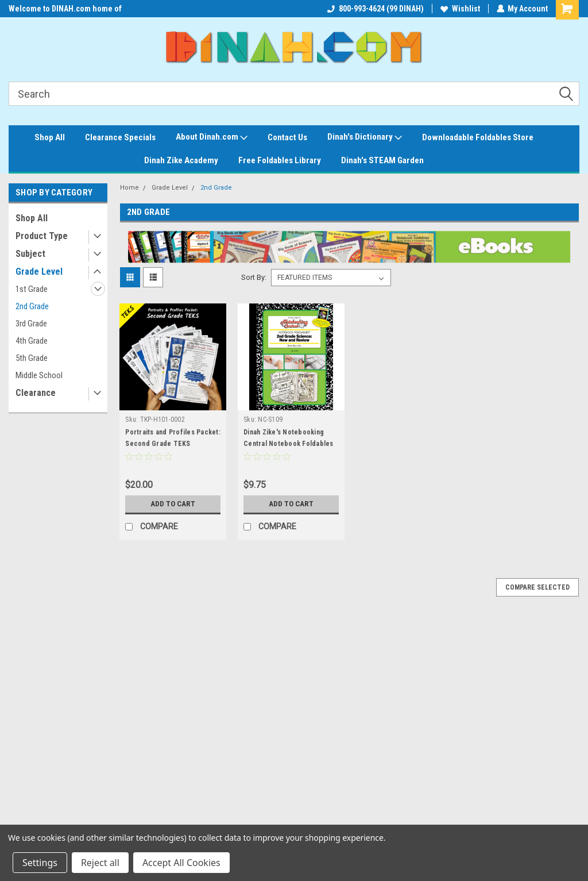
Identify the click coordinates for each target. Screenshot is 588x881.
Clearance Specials (120, 137)
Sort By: (254, 277)
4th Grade (32, 341)
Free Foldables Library (280, 160)
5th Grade (32, 358)
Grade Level (39, 272)
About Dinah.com (212, 137)
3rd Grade (31, 324)
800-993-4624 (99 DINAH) (375, 9)
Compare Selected (537, 587)
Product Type (42, 236)
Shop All (50, 137)
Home (129, 188)
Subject (30, 254)
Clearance (36, 393)
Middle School (39, 375)
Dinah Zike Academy (181, 160)
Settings (40, 863)
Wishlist (460, 9)
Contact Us (287, 137)
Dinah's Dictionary (365, 137)
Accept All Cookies (181, 863)
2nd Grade (32, 306)
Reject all (100, 863)
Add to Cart (173, 504)
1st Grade (32, 289)
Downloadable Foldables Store (478, 137)
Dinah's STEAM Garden (382, 160)
